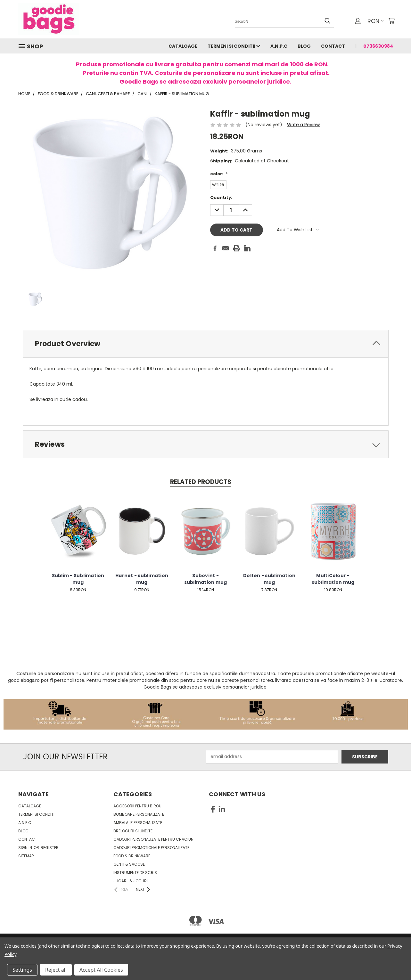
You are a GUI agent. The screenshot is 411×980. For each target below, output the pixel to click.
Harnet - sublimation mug (142, 579)
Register (50, 848)
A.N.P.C (279, 46)
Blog (304, 46)
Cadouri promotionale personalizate (151, 848)
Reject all (56, 970)
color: (219, 174)
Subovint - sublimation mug (206, 579)
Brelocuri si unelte (133, 831)
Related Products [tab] (201, 482)
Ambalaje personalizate (138, 823)
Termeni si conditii (234, 46)
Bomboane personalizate (139, 814)
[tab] (206, 344)
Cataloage (183, 46)
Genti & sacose (129, 864)
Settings (22, 970)
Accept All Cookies (101, 970)
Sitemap (26, 856)
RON (375, 21)
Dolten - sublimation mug (269, 579)
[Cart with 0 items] (391, 21)
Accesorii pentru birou (137, 806)
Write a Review (303, 125)
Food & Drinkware (132, 856)
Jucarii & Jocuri (131, 881)
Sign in (26, 848)
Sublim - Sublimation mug (78, 579)
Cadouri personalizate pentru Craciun (153, 839)
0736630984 (378, 46)
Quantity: (221, 197)
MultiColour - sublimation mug (333, 579)
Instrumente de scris (135, 873)
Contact (333, 46)
